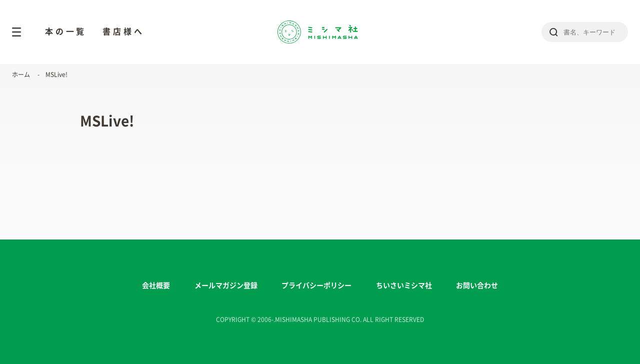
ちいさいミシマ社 (404, 285)
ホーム (21, 74)
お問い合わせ (477, 285)
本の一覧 (66, 31)
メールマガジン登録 (226, 285)
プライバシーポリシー (316, 285)
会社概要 (156, 285)
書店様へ (123, 31)
